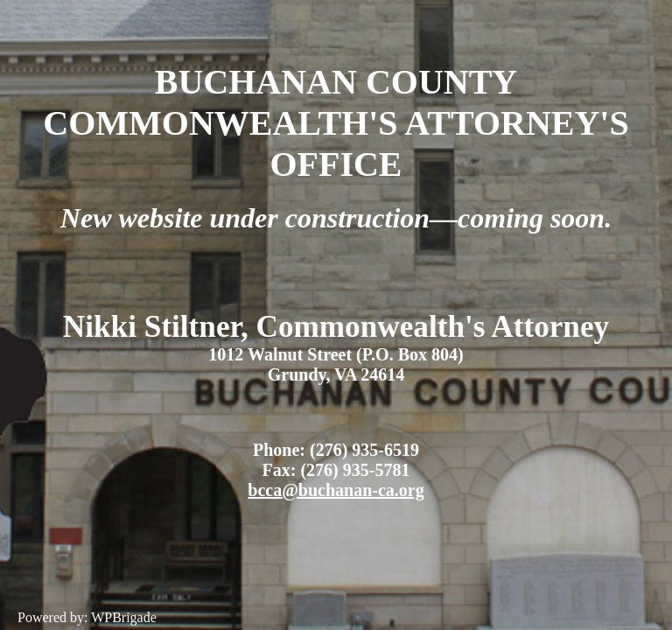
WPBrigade (124, 617)
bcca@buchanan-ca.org (336, 490)
